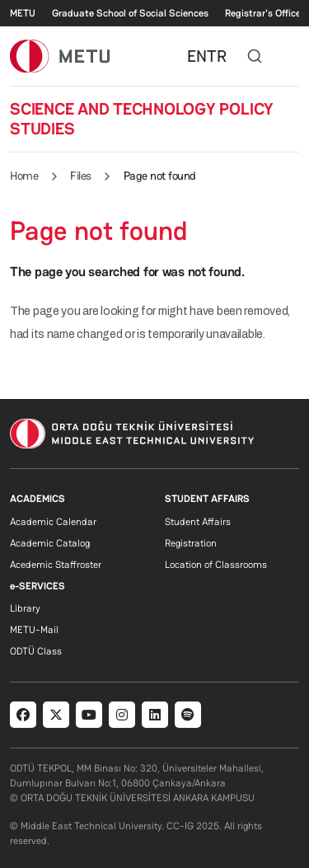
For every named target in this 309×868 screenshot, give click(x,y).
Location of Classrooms (216, 565)
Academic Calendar (53, 522)
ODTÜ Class (36, 651)
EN (197, 56)
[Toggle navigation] (291, 56)
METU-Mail (34, 630)
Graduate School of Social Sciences (130, 13)
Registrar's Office (263, 13)
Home (24, 176)
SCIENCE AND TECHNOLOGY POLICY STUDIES (142, 119)
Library (25, 608)
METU (23, 13)
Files (81, 176)
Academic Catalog (50, 543)
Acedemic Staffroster (56, 565)
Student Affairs (198, 522)
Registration (191, 543)
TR (217, 56)
